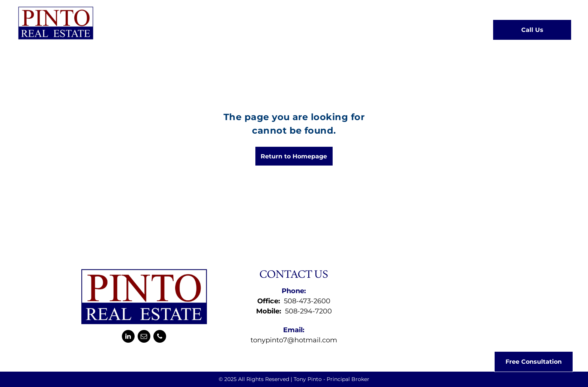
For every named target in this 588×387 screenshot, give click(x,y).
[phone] (160, 337)
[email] (144, 337)
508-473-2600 (307, 301)
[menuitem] (172, 29)
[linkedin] (128, 337)
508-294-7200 (308, 311)
